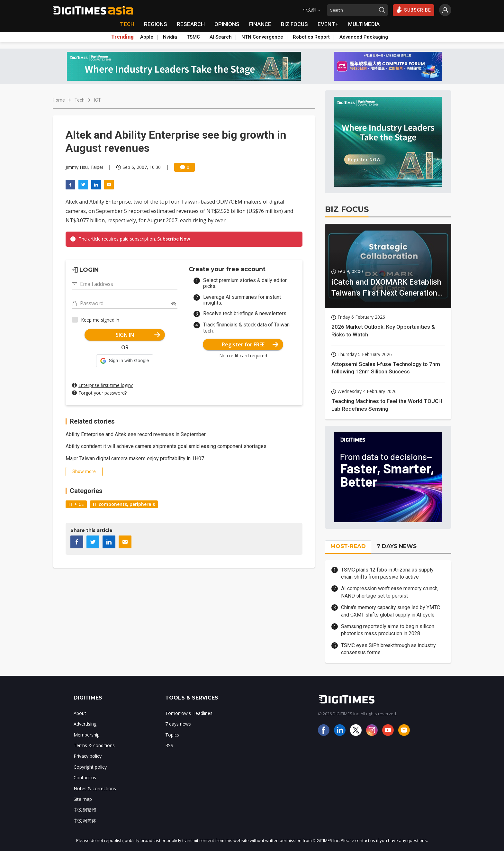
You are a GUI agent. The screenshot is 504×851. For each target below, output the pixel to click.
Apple (147, 37)
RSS (169, 745)
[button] (125, 361)
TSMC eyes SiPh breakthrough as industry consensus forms (388, 649)
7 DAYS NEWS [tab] (397, 546)
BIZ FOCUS (294, 24)
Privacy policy (88, 756)
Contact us (85, 778)
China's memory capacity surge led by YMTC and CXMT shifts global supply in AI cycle (391, 611)
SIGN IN (138, 335)
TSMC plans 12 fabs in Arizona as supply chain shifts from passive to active (387, 573)
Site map (83, 799)
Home (59, 100)
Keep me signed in (100, 320)
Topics (172, 735)
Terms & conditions (94, 745)
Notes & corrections (95, 788)
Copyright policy (90, 767)
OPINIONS (227, 24)
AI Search (221, 37)
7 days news (178, 724)
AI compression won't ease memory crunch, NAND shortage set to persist (390, 592)
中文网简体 (85, 821)
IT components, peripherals (124, 504)
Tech (80, 100)
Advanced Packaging (364, 37)
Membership (87, 735)
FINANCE (260, 24)
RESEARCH (191, 24)
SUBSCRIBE (414, 10)
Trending (122, 37)
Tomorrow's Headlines (189, 713)
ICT (98, 100)
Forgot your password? (103, 393)
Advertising (85, 724)
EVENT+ (328, 24)
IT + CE (76, 504)
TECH (127, 24)
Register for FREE (250, 344)
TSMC (193, 37)
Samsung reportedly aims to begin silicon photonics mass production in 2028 (388, 630)
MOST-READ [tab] (348, 546)
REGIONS (156, 24)
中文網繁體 (85, 810)
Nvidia (170, 37)
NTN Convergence (262, 37)
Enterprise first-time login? (106, 385)
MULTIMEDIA (364, 24)
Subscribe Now (174, 239)
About (80, 713)
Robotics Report (311, 37)
